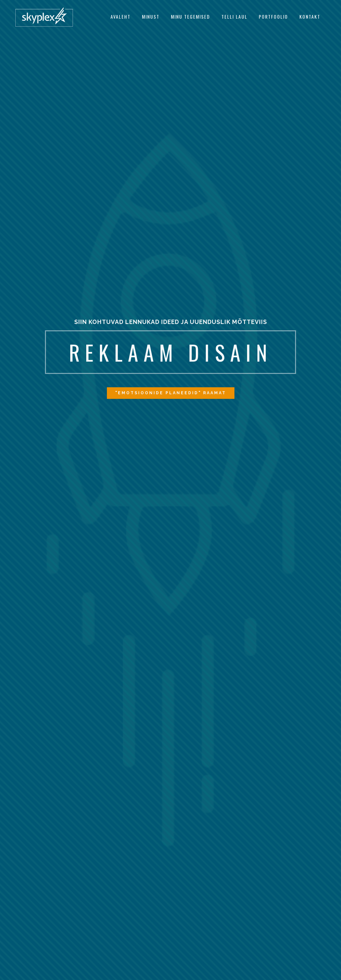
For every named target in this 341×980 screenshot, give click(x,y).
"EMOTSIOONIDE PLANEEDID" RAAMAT (171, 395)
